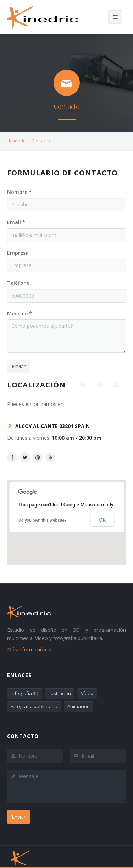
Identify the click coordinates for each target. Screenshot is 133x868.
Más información (30, 649)
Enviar (19, 366)
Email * (16, 222)
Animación (79, 706)
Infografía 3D (25, 693)
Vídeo (87, 693)
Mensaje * (20, 313)
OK (102, 520)
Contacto (41, 141)
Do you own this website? (43, 520)
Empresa (18, 253)
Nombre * (19, 192)
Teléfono (18, 283)
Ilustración (60, 693)
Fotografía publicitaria (34, 706)
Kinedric (17, 141)
